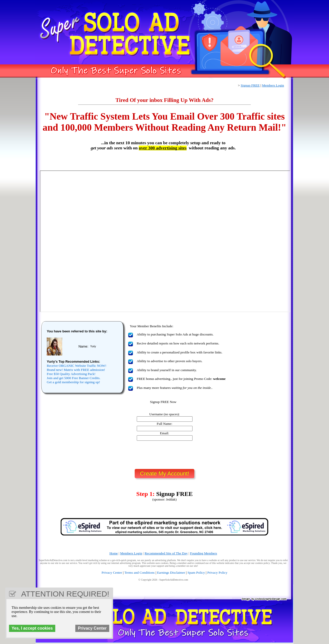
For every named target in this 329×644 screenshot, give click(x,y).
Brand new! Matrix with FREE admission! (76, 370)
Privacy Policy (217, 573)
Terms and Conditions (140, 573)
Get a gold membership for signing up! (73, 382)
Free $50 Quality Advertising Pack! (71, 374)
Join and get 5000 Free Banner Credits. (74, 378)
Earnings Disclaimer (171, 573)
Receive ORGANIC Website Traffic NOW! (77, 366)
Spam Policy (196, 573)
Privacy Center (112, 573)
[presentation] (164, 455)
